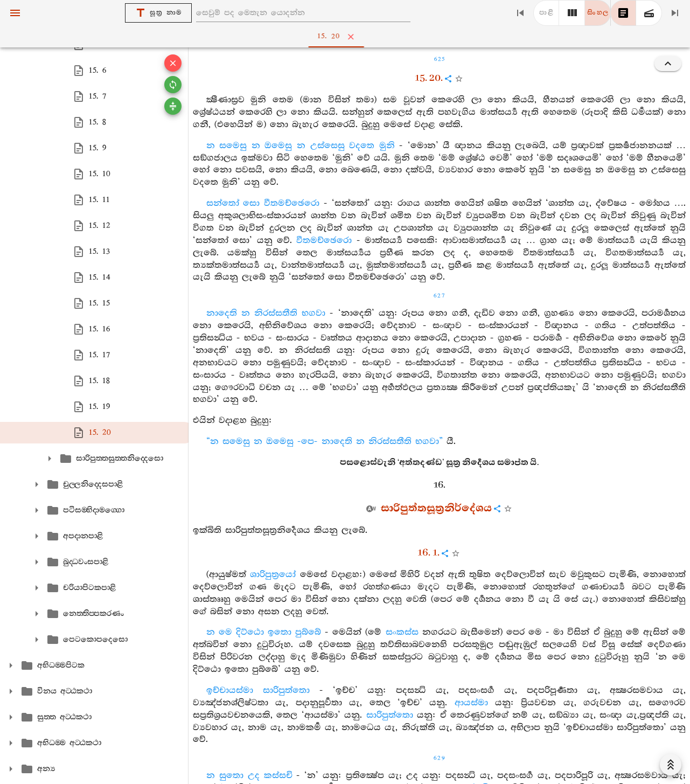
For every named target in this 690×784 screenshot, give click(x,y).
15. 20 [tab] (347, 37)
